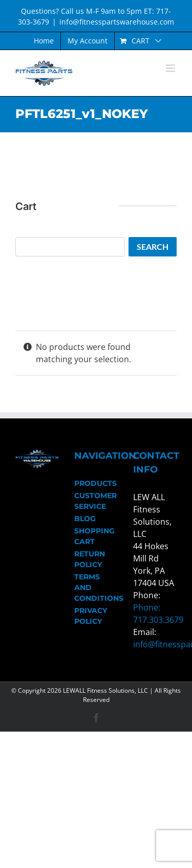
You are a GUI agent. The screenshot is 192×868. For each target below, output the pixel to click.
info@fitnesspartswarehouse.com (117, 22)
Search (153, 247)
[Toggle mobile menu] (171, 68)
